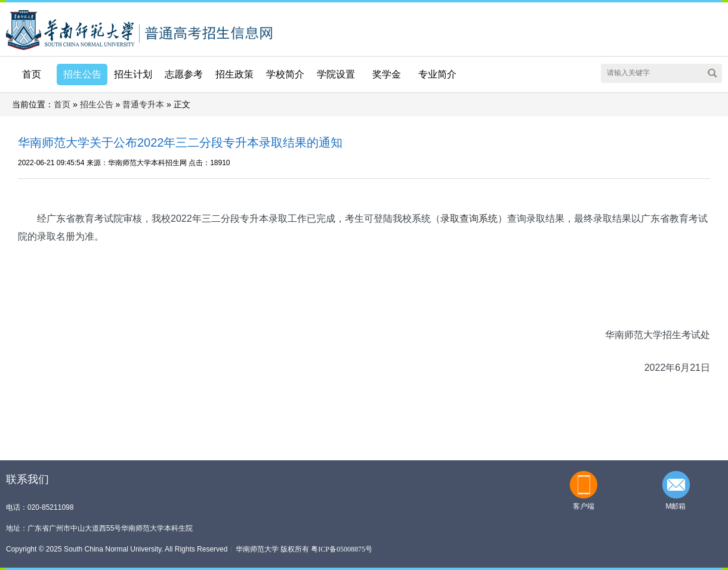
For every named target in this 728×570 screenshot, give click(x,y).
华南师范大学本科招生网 (70, 29)
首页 (32, 74)
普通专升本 (143, 105)
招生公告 (97, 105)
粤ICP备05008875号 (342, 549)
